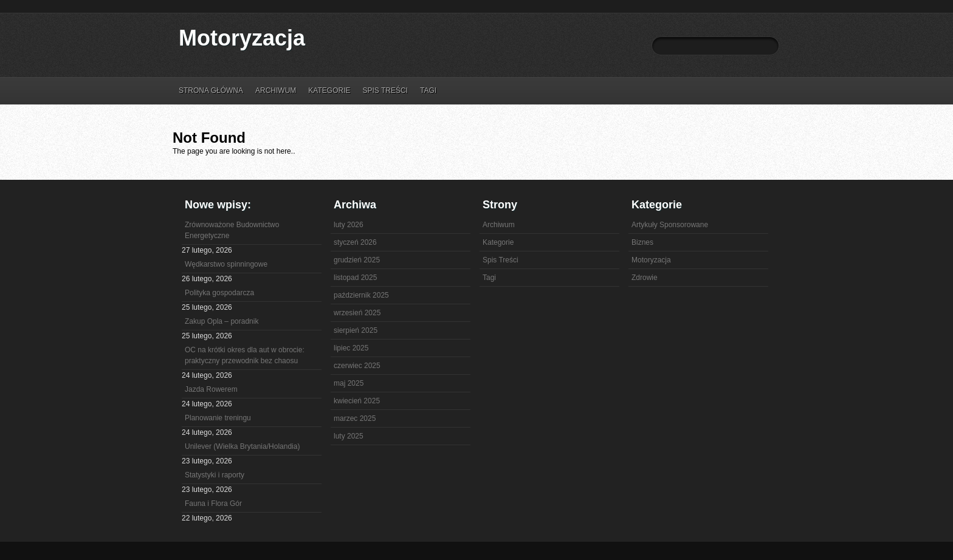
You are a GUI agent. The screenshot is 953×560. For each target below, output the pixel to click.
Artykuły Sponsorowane (670, 225)
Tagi (428, 90)
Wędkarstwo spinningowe (226, 264)
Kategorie (329, 90)
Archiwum (276, 90)
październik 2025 (361, 295)
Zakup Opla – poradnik (222, 321)
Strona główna (211, 90)
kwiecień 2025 (357, 401)
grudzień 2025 (357, 260)
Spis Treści (385, 90)
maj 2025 (349, 383)
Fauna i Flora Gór (213, 504)
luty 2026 (349, 225)
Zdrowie (645, 278)
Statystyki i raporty (215, 475)
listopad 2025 (355, 278)
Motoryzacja (242, 38)
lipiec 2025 (351, 348)
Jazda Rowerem (211, 389)
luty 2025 (349, 436)
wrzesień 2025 (357, 313)
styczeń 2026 (355, 242)
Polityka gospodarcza (219, 293)
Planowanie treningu (218, 418)
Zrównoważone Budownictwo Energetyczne (232, 230)
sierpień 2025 (356, 330)
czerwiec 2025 (357, 366)
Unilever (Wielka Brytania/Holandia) (242, 446)
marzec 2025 (355, 418)
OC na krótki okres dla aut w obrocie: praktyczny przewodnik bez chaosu (245, 355)
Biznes (642, 242)
